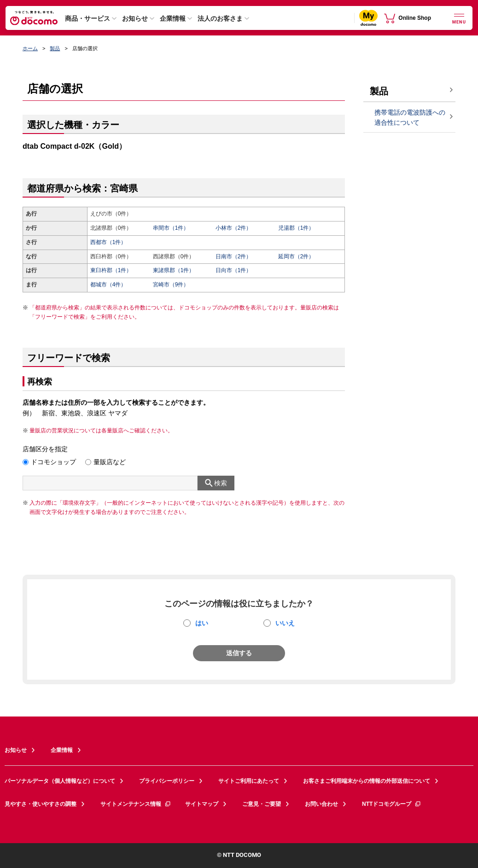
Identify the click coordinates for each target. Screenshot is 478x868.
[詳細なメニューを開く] (459, 18)
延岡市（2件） (296, 256)
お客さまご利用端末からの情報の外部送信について (367, 781)
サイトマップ (202, 804)
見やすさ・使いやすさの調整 (41, 804)
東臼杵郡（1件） (111, 270)
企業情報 (173, 18)
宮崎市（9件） (171, 285)
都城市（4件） (108, 285)
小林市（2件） (234, 228)
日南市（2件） (234, 256)
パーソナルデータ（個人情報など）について (60, 781)
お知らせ (135, 18)
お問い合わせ (321, 804)
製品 (55, 48)
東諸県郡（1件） (174, 270)
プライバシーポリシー (167, 781)
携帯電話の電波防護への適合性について (410, 118)
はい (202, 623)
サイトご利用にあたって (249, 781)
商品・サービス (87, 18)
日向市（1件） (234, 270)
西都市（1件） (108, 242)
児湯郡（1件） (296, 228)
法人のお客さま (220, 18)
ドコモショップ (53, 462)
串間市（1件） (171, 228)
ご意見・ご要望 (262, 804)
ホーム (30, 48)
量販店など (110, 462)
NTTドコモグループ (392, 804)
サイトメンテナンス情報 (136, 804)
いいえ (285, 623)
